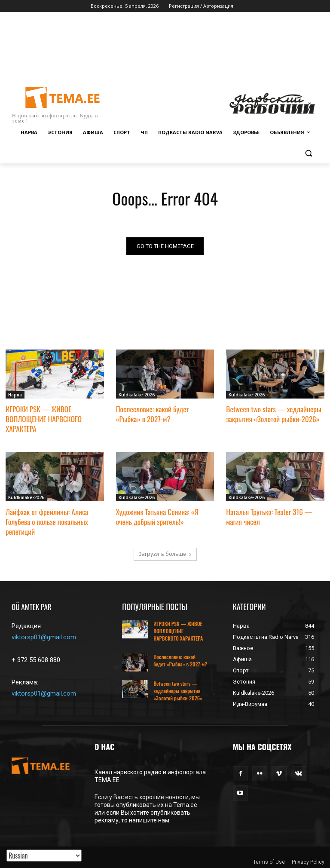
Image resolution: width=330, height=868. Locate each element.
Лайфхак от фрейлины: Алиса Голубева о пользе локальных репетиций (46, 520)
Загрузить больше (165, 552)
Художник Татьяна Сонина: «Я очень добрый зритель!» (157, 515)
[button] (308, 153)
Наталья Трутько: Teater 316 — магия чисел (268, 515)
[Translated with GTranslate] (44, 856)
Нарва (15, 395)
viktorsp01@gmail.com (44, 635)
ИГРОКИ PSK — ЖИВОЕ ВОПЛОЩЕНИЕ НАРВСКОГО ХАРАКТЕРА (43, 419)
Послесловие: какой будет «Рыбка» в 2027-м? (165, 414)
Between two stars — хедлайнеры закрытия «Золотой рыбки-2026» (273, 414)
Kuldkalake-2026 (137, 395)
